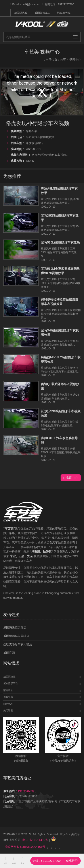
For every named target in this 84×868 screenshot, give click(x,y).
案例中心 (8, 690)
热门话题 (8, 710)
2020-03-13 (23, 149)
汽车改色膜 (64, 13)
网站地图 (8, 704)
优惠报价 (72, 861)
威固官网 (9, 653)
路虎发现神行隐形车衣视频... (37, 155)
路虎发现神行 (24, 143)
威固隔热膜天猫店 (15, 627)
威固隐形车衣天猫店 (16, 636)
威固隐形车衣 (42, 13)
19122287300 (66, 4)
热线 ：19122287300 (47, 861)
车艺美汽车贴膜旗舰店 (30, 137)
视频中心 (75, 60)
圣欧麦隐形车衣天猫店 (18, 644)
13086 (20, 161)
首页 (63, 60)
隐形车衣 (21, 131)
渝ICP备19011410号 (35, 840)
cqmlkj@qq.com (30, 4)
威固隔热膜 (21, 13)
